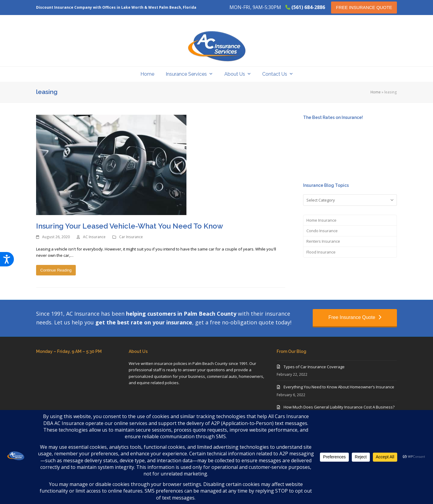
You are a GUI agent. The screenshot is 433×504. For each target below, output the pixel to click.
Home (376, 92)
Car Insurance (131, 237)
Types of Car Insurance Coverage (314, 367)
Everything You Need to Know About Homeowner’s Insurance (339, 387)
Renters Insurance (323, 241)
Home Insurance (321, 220)
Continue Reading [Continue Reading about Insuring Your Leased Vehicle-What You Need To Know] (56, 270)
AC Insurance (94, 237)
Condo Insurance (322, 231)
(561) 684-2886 (308, 7)
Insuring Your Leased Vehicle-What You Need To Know (130, 226)
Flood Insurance (321, 252)
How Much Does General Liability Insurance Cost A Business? (339, 407)
